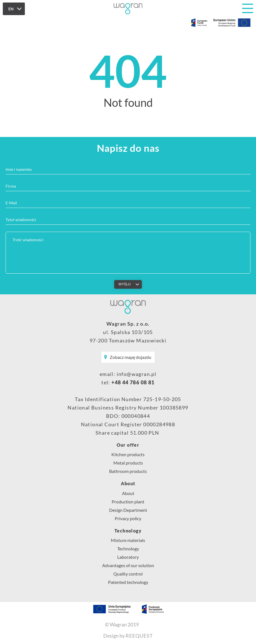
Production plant (128, 502)
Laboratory (128, 557)
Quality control (128, 574)
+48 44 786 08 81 (133, 382)
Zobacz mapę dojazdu (131, 357)
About (128, 484)
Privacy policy (128, 518)
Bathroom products (128, 471)
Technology (128, 531)
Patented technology (128, 582)
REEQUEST (139, 636)
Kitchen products (128, 454)
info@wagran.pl (137, 374)
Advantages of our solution (128, 565)
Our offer (128, 445)
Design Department (128, 510)
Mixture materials (128, 540)
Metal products (128, 463)
